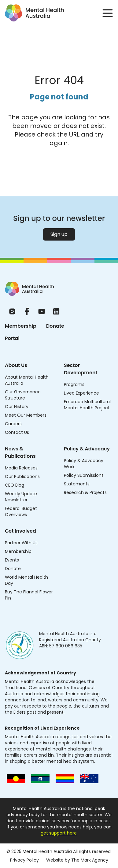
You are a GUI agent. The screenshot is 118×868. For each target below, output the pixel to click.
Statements (77, 484)
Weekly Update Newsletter (21, 497)
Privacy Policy (24, 860)
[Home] (29, 289)
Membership (21, 326)
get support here (59, 833)
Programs (74, 384)
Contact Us (17, 432)
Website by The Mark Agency (77, 860)
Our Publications (22, 476)
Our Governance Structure (23, 395)
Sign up (59, 234)
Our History (17, 407)
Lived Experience (81, 393)
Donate (55, 326)
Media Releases (21, 468)
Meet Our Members (26, 415)
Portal (12, 338)
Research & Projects (85, 492)
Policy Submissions (84, 475)
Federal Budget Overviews (21, 511)
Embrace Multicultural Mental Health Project (87, 405)
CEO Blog (15, 485)
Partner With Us (21, 543)
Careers (13, 424)
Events (12, 560)
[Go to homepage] (34, 13)
